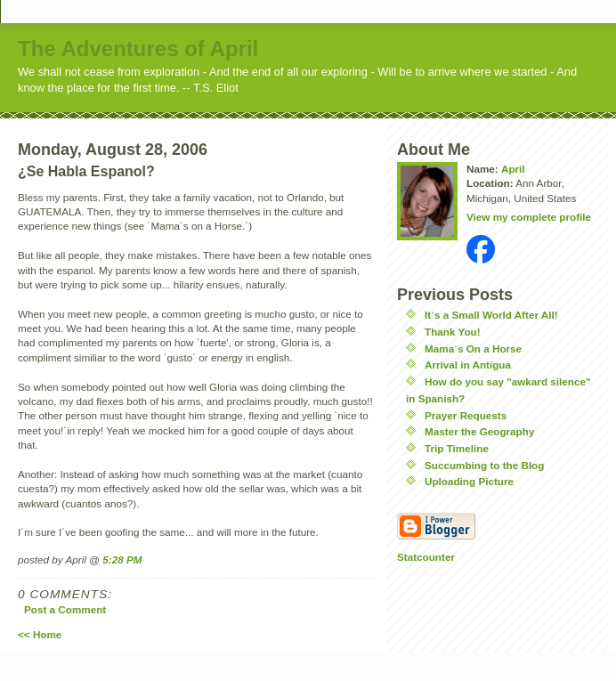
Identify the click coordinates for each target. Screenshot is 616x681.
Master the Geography (479, 431)
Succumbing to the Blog (484, 465)
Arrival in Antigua (468, 365)
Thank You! (453, 332)
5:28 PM (122, 559)
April (513, 169)
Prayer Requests (466, 415)
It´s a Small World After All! (491, 315)
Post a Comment (65, 609)
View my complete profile (529, 217)
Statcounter (426, 557)
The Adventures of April (138, 49)
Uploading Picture (469, 481)
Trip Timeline (457, 448)
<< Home (40, 634)
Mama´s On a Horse (473, 349)
